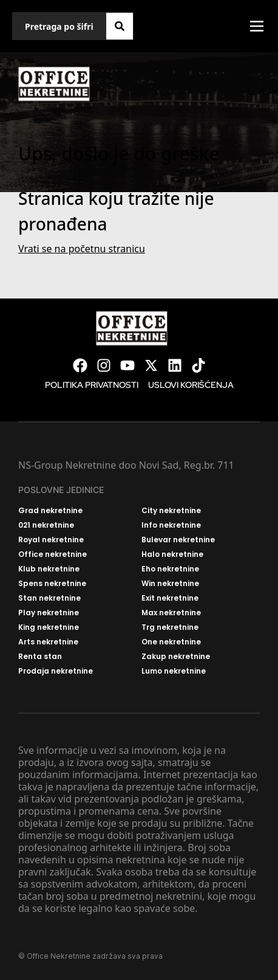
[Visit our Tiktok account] (198, 365)
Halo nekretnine (172, 554)
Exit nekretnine (170, 598)
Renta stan (40, 657)
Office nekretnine (53, 554)
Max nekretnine (171, 613)
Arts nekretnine (48, 642)
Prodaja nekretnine (56, 671)
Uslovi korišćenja (191, 385)
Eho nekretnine (170, 569)
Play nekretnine (49, 613)
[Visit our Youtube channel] (127, 365)
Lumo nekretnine (174, 671)
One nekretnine (171, 642)
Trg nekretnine (170, 627)
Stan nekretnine (49, 598)
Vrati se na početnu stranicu (82, 249)
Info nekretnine (171, 525)
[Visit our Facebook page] (80, 365)
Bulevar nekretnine (178, 540)
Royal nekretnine (51, 540)
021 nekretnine (46, 525)
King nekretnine (49, 627)
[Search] (120, 26)
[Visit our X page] (151, 365)
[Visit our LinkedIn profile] (175, 365)
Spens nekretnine (52, 584)
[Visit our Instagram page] (104, 365)
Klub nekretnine (49, 569)
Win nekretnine (170, 584)
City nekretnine (171, 511)
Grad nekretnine (50, 511)
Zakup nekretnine (176, 657)
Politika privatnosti (92, 385)
